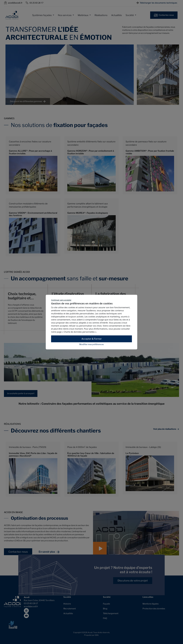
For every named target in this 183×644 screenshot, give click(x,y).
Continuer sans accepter (61, 300)
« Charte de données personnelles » (79, 332)
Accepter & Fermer (92, 339)
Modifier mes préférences (92, 344)
